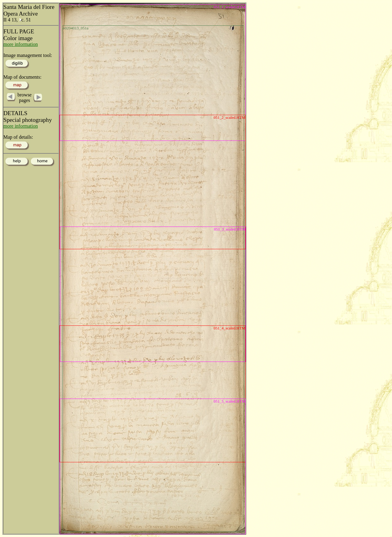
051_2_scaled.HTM (229, 117)
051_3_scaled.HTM (230, 229)
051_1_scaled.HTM (229, 7)
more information (21, 44)
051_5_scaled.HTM (229, 401)
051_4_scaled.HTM (229, 328)
